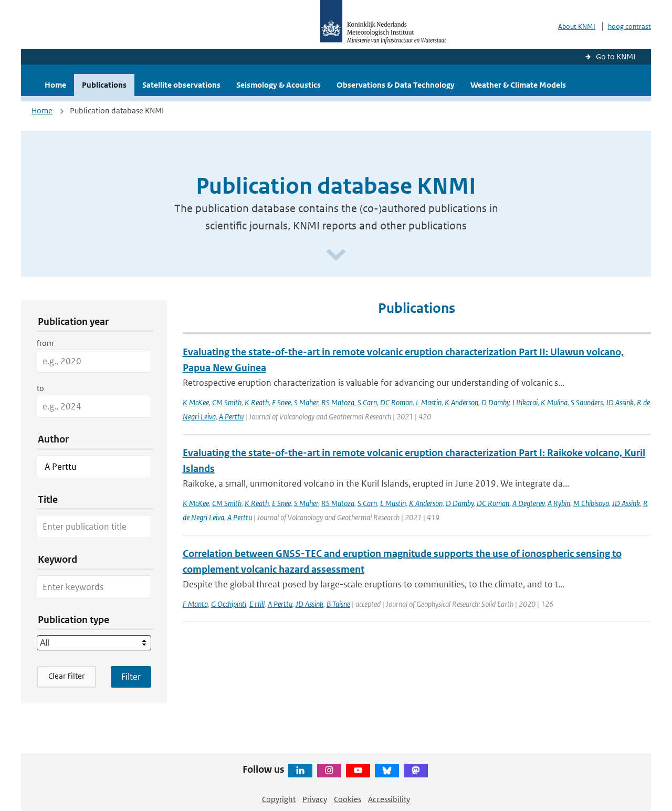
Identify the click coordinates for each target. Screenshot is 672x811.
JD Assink (620, 402)
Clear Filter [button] (66, 676)
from (45, 343)
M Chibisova (591, 503)
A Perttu (231, 417)
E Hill (257, 604)
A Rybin (559, 503)
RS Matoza (338, 402)
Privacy (315, 799)
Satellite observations (181, 85)
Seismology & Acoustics (279, 85)
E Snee (281, 402)
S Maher (306, 402)
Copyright (279, 799)
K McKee (196, 402)
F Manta (195, 604)
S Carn (367, 402)
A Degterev (528, 503)
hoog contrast (629, 27)
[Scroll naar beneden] (336, 255)
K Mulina (554, 402)
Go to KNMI (616, 56)
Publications (104, 85)
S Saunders (587, 402)
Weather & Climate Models (518, 85)
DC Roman (396, 402)
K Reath (257, 402)
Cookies (348, 799)
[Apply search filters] (131, 677)
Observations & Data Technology (396, 85)
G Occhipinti (229, 604)
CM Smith (227, 402)
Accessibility (389, 799)
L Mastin (429, 402)
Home (55, 85)
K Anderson (461, 402)
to (40, 388)
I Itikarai (525, 402)
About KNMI (577, 27)
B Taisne (338, 604)
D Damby (495, 402)
